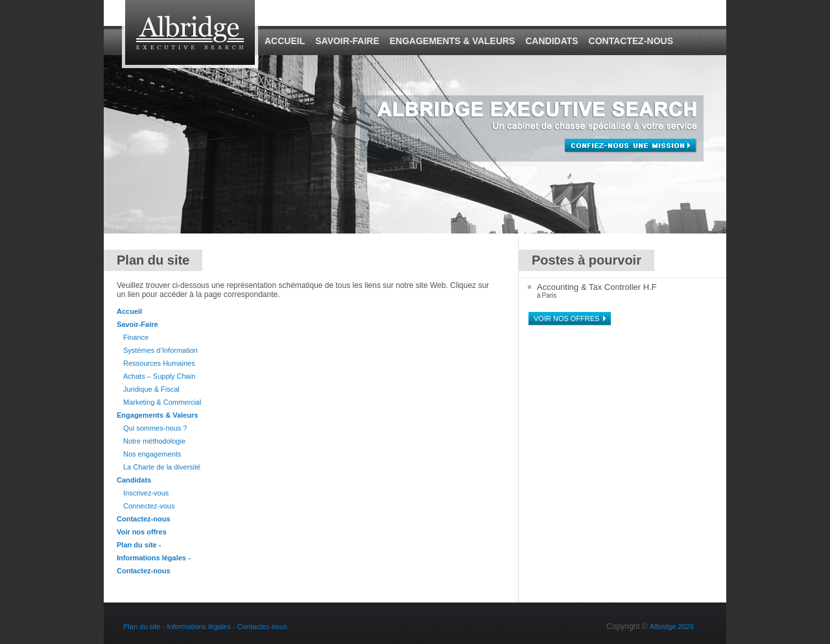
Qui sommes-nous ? (155, 428)
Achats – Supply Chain (159, 376)
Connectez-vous (149, 506)
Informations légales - (154, 558)
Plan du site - (139, 545)
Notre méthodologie (154, 441)
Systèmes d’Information (160, 350)
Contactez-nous (631, 41)
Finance (136, 337)
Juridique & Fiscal (151, 389)
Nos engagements (152, 454)
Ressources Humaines (159, 363)
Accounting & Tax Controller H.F (597, 287)
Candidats (551, 41)
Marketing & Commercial (162, 402)
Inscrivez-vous (146, 493)
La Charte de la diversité (162, 467)
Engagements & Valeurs (452, 41)
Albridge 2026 (672, 626)
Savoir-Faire (347, 41)
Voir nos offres (142, 532)
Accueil (285, 41)
